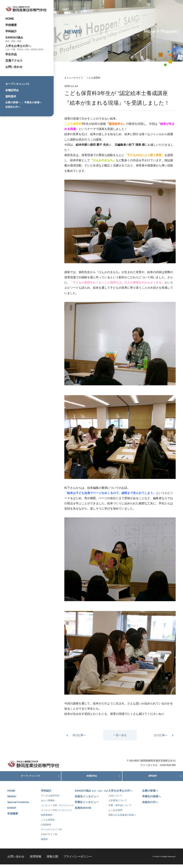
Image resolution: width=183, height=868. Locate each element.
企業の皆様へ (13, 102)
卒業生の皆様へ (33, 102)
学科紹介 (11, 31)
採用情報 (36, 860)
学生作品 (11, 54)
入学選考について (118, 804)
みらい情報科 (48, 804)
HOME (10, 19)
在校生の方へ (13, 107)
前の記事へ (79, 735)
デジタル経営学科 (50, 799)
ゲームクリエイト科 (51, 833)
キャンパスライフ (74, 78)
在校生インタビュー (87, 800)
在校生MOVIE (83, 811)
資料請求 (11, 96)
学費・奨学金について (120, 809)
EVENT (12, 811)
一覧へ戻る (120, 735)
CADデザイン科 (49, 838)
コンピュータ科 (57, 809)
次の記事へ (161, 735)
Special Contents (18, 806)
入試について (115, 799)
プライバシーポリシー (78, 860)
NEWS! (12, 800)
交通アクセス (14, 60)
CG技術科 (46, 828)
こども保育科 (93, 78)
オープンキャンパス (17, 84)
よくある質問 (115, 814)
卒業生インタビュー (87, 806)
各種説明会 (12, 90)
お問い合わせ (14, 67)
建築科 (44, 843)
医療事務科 (47, 819)
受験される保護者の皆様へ (122, 819)
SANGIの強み (14, 37)
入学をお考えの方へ (18, 46)
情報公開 (52, 860)
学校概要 (11, 25)
